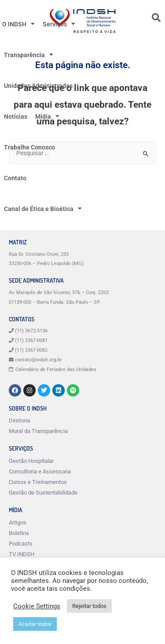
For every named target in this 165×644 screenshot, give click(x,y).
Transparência (29, 55)
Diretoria (19, 420)
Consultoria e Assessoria (40, 471)
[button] (156, 18)
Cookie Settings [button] (37, 606)
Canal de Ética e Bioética (43, 209)
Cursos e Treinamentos (38, 482)
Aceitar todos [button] (35, 624)
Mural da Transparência (38, 431)
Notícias (16, 116)
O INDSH (18, 24)
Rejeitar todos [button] (89, 606)
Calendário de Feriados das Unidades (56, 369)
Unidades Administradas (38, 86)
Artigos (18, 522)
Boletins (19, 533)
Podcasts (21, 544)
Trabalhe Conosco (29, 147)
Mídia (47, 116)
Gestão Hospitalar (31, 461)
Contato (15, 178)
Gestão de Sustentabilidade (43, 493)
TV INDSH (22, 554)
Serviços (59, 24)
